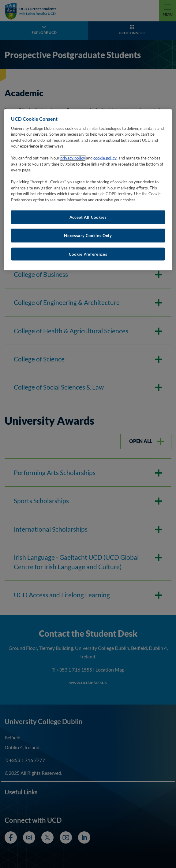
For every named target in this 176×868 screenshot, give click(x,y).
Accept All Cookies (88, 217)
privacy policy (73, 158)
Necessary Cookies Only (88, 236)
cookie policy (105, 158)
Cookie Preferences (88, 254)
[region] (88, 190)
